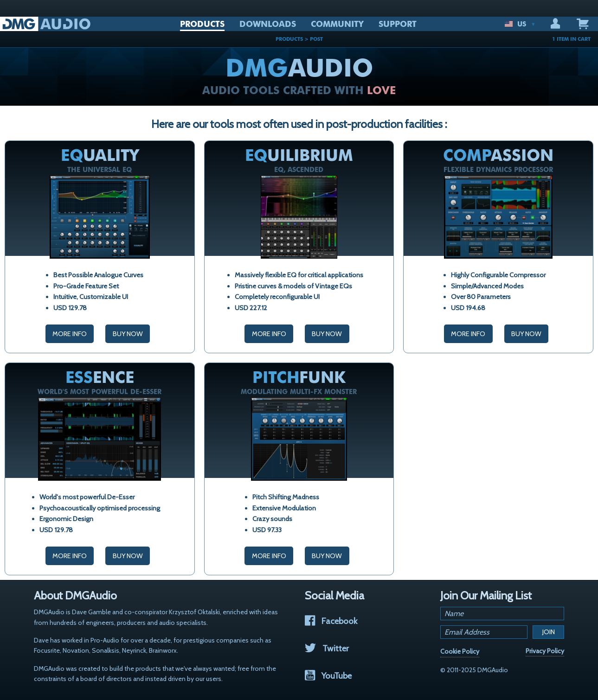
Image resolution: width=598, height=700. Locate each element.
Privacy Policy (545, 651)
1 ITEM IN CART (571, 39)
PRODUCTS (202, 24)
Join (549, 632)
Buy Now (128, 334)
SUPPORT (398, 24)
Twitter (327, 648)
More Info (70, 334)
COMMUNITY (337, 24)
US (520, 24)
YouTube (328, 676)
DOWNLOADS (268, 24)
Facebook (331, 621)
